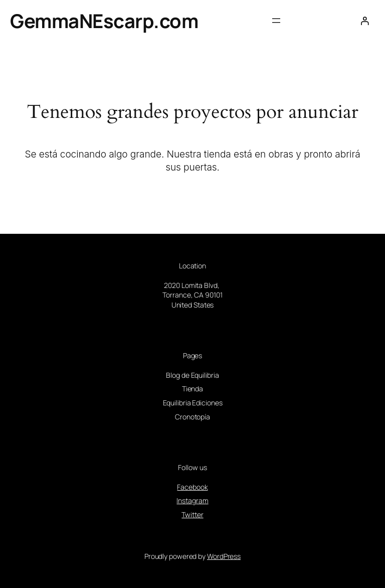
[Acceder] (365, 21)
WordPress (224, 556)
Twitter (192, 514)
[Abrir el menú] (276, 21)
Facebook (192, 487)
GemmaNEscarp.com (104, 21)
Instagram (192, 500)
